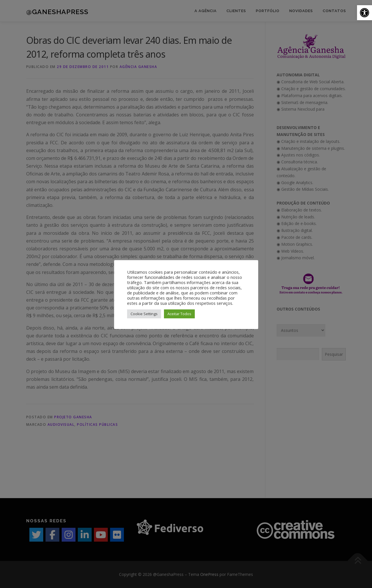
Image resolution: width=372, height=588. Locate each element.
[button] (365, 13)
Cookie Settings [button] (144, 314)
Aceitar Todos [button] (179, 314)
